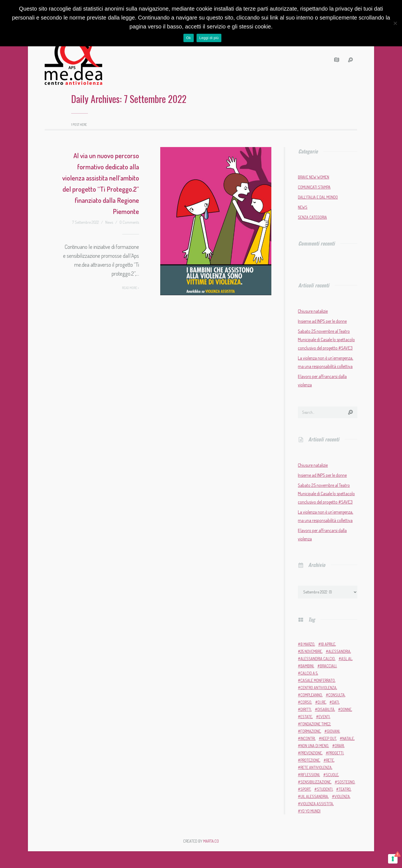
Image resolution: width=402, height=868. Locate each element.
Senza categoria (312, 217)
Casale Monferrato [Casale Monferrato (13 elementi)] (318, 680)
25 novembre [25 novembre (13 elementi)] (311, 651)
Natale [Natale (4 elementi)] (348, 738)
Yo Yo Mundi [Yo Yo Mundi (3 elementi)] (310, 811)
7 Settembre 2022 (86, 222)
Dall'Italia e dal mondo (318, 197)
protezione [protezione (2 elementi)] (310, 760)
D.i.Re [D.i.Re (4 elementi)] (322, 702)
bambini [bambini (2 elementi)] (307, 666)
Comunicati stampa (314, 187)
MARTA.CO (211, 841)
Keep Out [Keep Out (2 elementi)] (329, 738)
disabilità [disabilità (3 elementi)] (326, 709)
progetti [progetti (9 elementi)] (336, 753)
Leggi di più (209, 38)
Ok (189, 38)
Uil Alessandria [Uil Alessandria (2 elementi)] (314, 796)
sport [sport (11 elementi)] (305, 789)
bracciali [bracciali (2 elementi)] (328, 666)
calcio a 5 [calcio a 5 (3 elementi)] (309, 673)
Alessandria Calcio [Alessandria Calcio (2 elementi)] (318, 659)
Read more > (131, 288)
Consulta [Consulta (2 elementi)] (337, 695)
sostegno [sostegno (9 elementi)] (346, 782)
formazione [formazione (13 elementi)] (310, 731)
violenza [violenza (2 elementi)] (342, 796)
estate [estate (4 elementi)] (306, 717)
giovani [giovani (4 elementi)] (333, 731)
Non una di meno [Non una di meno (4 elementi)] (314, 746)
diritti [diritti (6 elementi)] (306, 709)
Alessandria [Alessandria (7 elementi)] (339, 651)
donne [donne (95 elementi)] (346, 709)
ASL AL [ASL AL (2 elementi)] (347, 659)
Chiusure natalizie (313, 311)
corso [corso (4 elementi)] (306, 702)
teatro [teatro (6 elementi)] (345, 789)
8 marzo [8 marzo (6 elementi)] (307, 644)
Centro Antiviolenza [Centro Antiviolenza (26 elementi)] (318, 688)
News (109, 222)
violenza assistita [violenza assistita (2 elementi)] (317, 804)
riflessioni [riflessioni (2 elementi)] (310, 775)
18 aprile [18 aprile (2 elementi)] (328, 644)
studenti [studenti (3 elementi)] (325, 789)
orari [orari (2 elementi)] (339, 746)
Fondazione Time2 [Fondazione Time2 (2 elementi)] (315, 724)
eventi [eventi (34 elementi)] (324, 717)
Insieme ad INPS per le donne (322, 321)
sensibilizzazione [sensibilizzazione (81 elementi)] (316, 782)
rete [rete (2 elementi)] (330, 760)
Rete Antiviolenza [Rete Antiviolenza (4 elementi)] (316, 767)
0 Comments (129, 222)
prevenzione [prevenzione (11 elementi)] (311, 753)
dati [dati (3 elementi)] (335, 702)
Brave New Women (314, 177)
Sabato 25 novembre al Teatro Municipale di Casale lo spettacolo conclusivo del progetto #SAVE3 (326, 340)
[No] (395, 23)
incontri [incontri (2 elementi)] (308, 738)
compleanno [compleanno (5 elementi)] (311, 695)
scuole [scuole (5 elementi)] (332, 775)
